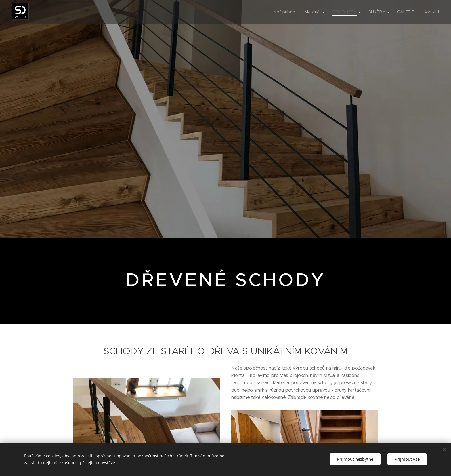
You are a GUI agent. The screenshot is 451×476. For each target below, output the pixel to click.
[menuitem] (283, 12)
